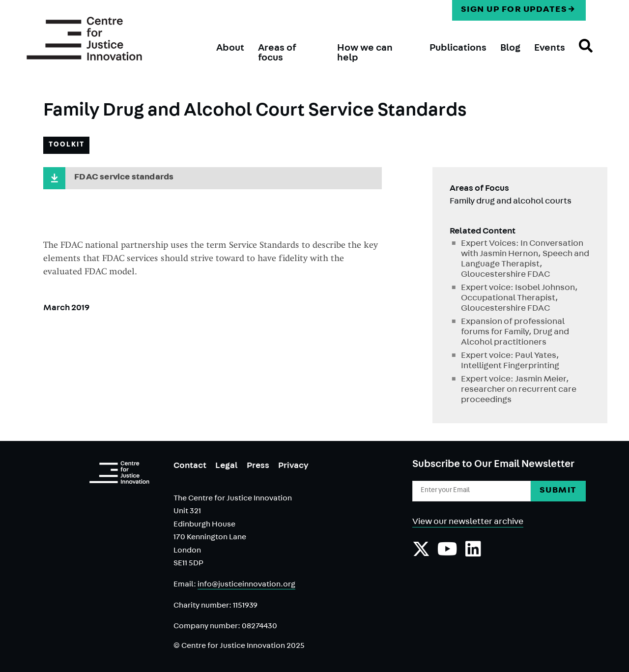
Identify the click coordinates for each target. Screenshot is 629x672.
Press (258, 467)
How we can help (365, 54)
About (230, 49)
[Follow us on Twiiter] (421, 554)
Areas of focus (277, 54)
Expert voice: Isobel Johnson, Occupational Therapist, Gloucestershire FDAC (519, 299)
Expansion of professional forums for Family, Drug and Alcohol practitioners (515, 333)
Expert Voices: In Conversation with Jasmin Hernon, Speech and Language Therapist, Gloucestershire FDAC (525, 260)
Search (579, 55)
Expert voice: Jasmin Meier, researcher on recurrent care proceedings (519, 390)
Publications (458, 49)
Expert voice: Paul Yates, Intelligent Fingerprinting (510, 362)
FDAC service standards (124, 178)
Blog (510, 49)
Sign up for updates (514, 10)
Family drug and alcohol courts (511, 202)
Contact (190, 467)
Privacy (293, 467)
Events (550, 49)
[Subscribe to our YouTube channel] (447, 554)
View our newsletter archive (468, 523)
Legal (227, 467)
